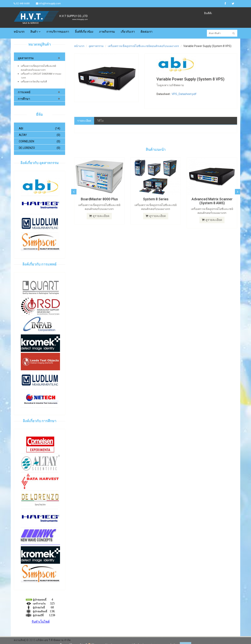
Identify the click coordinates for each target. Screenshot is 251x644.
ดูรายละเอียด (99, 216)
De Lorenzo (40, 148)
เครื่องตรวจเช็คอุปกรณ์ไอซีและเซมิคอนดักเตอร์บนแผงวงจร (143, 46)
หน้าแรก (19, 32)
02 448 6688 (22, 4)
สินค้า (35, 32)
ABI (40, 128)
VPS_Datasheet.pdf (184, 94)
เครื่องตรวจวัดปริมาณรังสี (34, 82)
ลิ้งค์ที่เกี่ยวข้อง (84, 32)
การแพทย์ (24, 92)
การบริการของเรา (58, 32)
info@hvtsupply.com (48, 4)
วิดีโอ (100, 121)
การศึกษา (24, 99)
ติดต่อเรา (146, 32)
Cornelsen (40, 141)
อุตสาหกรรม (26, 58)
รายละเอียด (84, 121)
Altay (40, 135)
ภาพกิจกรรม (107, 32)
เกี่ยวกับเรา (128, 32)
